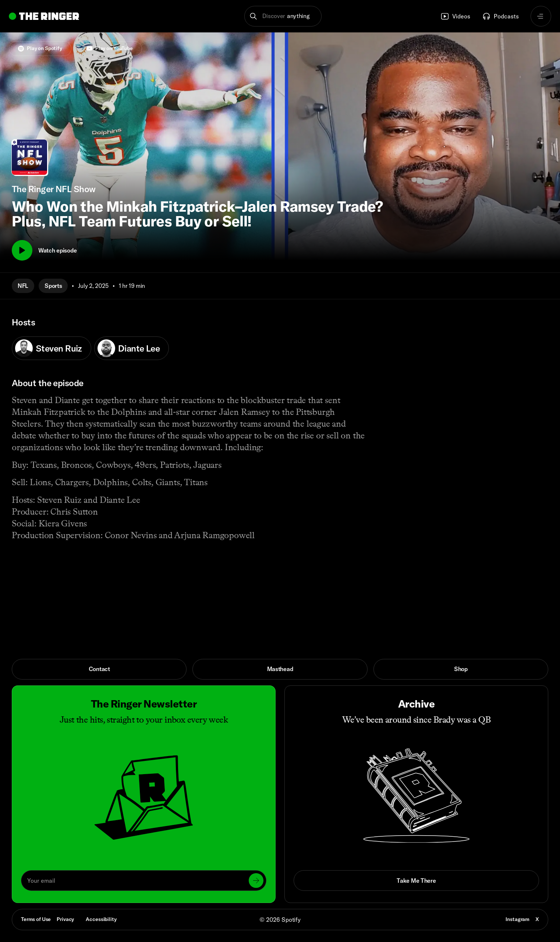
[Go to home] (44, 16)
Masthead (280, 669)
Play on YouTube (110, 48)
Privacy (65, 919)
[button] (283, 16)
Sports (53, 286)
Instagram (518, 919)
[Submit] (256, 881)
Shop (461, 669)
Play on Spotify (40, 48)
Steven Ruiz (49, 348)
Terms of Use (36, 919)
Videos (455, 16)
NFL (23, 286)
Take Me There (416, 881)
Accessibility (101, 919)
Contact (99, 669)
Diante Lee (129, 348)
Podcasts (500, 16)
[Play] (22, 250)
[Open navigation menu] (541, 16)
